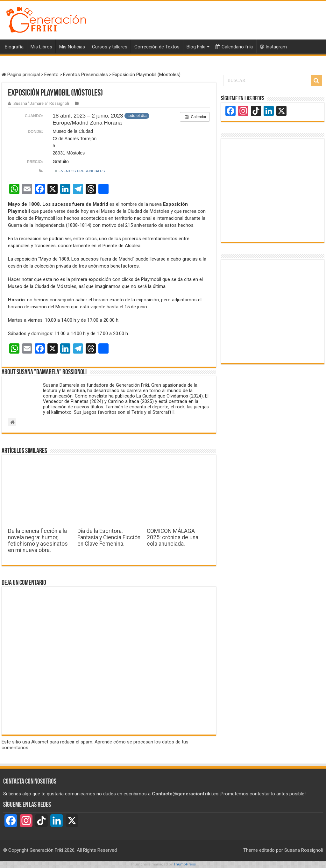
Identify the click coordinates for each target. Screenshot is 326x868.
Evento (51, 75)
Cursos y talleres (110, 47)
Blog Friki (196, 47)
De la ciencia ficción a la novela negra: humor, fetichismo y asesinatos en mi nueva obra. (38, 541)
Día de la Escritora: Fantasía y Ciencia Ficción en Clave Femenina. (109, 537)
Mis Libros (41, 47)
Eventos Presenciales (85, 75)
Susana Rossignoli (304, 850)
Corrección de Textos (157, 47)
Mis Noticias (72, 47)
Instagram (273, 47)
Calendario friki (234, 47)
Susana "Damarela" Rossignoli (41, 103)
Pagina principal (21, 75)
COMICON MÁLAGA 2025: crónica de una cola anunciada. (173, 537)
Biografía (14, 47)
